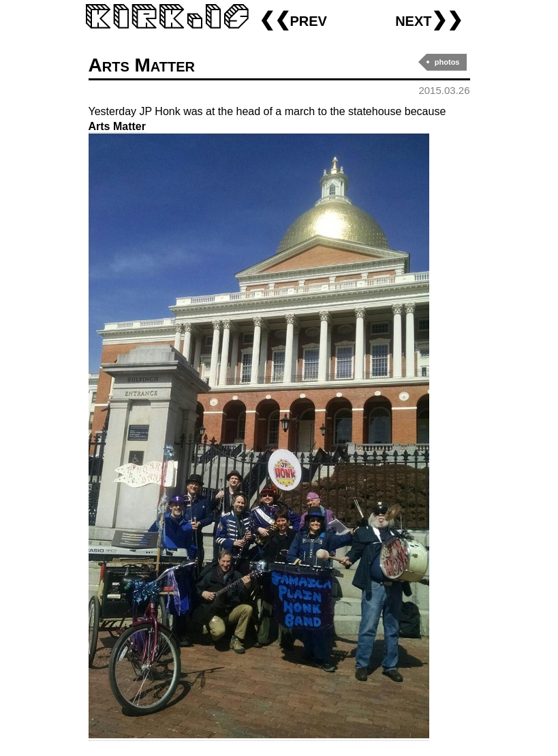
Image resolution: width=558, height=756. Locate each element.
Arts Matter (142, 65)
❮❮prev (293, 19)
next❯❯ (429, 19)
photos (447, 62)
